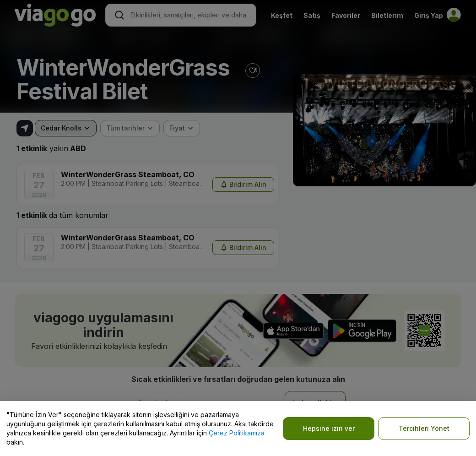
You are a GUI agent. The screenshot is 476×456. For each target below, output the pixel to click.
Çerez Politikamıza (237, 433)
